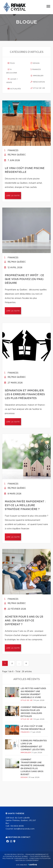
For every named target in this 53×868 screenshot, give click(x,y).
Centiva (32, 865)
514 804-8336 (17, 826)
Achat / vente (12, 81)
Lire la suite (13, 196)
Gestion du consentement (27, 860)
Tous (11, 63)
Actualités (14, 89)
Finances (36, 69)
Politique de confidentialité (15, 858)
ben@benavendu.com (24, 829)
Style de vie (38, 88)
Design (35, 63)
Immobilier (37, 76)
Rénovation (38, 82)
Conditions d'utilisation (40, 858)
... (19, 663)
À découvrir (12, 71)
